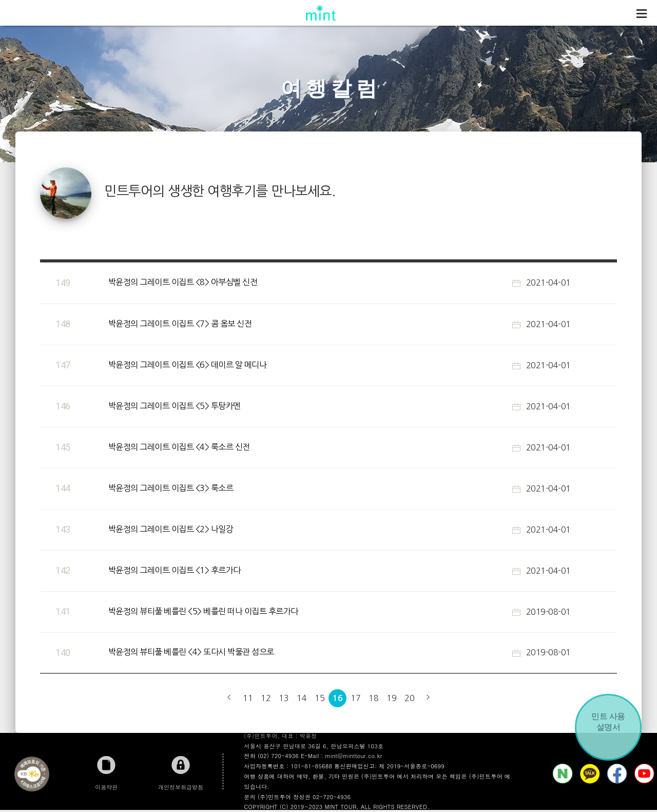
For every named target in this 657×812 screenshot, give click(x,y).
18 (373, 698)
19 (391, 698)
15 (320, 698)
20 (409, 698)
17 (355, 698)
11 (248, 698)
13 (284, 698)
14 (302, 698)
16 (337, 698)
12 (266, 698)
